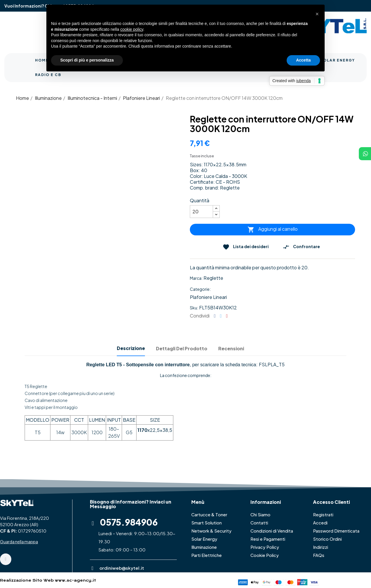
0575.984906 (129, 522)
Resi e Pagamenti (268, 539)
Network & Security (211, 531)
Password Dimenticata (336, 531)
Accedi (320, 523)
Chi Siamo (260, 514)
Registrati (323, 514)
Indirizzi (321, 547)
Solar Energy (204, 539)
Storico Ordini (327, 539)
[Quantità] (201, 212)
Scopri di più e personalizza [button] (87, 60)
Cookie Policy (265, 555)
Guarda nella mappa (19, 542)
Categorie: (200, 289)
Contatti (259, 523)
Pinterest (227, 316)
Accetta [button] (303, 60)
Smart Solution (207, 523)
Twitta (221, 316)
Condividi (215, 316)
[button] (317, 14)
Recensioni (231, 348)
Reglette (213, 278)
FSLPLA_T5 (272, 364)
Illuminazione (204, 547)
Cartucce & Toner (209, 514)
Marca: (196, 278)
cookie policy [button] (132, 29)
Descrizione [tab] (131, 348)
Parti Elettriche (207, 555)
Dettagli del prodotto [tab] (182, 348)
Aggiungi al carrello (273, 229)
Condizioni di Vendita (272, 531)
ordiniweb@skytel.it (122, 568)
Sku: (194, 308)
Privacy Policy (265, 547)
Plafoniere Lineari (208, 297)
